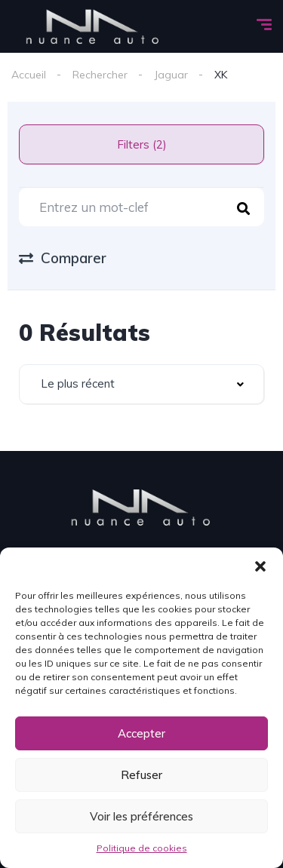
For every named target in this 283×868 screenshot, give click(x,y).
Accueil (29, 75)
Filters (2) (142, 144)
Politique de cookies (142, 848)
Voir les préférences (141, 816)
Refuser (141, 775)
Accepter (141, 733)
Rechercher (100, 75)
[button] (260, 566)
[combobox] (141, 384)
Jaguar (171, 75)
